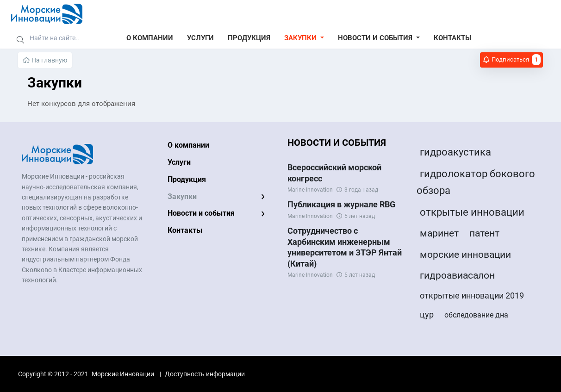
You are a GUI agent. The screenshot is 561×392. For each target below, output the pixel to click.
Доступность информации (205, 374)
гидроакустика (455, 152)
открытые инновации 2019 (472, 296)
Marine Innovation (310, 190)
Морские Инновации (123, 374)
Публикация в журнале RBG (341, 204)
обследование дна (476, 315)
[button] (304, 38)
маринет (439, 233)
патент (484, 233)
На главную (45, 60)
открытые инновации (472, 212)
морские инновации (465, 255)
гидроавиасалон (457, 275)
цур (427, 314)
